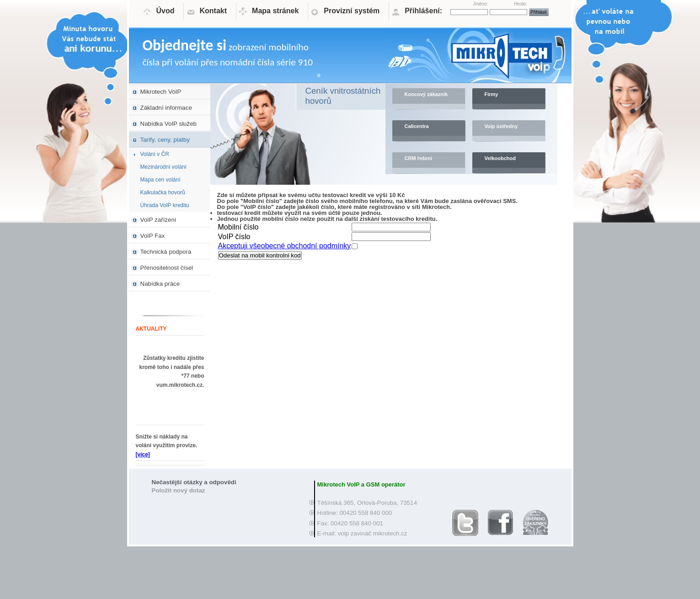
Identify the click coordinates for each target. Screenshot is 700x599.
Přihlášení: (423, 11)
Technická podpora (166, 252)
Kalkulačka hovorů (163, 193)
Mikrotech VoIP (161, 92)
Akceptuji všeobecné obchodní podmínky (285, 246)
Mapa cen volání (160, 180)
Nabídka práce (160, 284)
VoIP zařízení (158, 220)
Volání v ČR (155, 154)
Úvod (166, 11)
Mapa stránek (275, 11)
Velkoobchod (500, 158)
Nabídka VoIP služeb (169, 124)
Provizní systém (352, 11)
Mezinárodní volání (163, 167)
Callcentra (417, 126)
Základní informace (166, 108)
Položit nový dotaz (179, 490)
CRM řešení (419, 158)
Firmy (492, 94)
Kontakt (214, 11)
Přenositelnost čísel (167, 268)
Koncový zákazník (426, 94)
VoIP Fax (153, 236)
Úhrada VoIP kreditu (165, 205)
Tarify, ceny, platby (165, 140)
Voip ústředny (501, 126)
